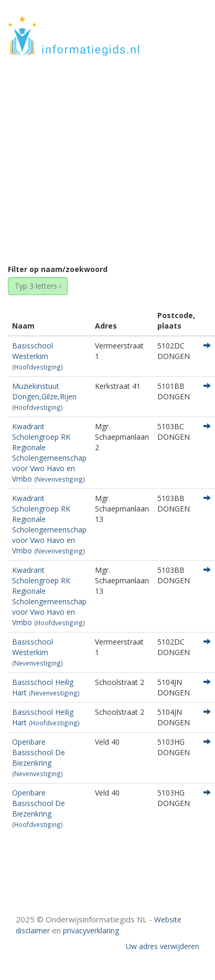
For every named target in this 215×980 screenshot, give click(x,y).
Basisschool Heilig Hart (46, 687)
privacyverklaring (91, 930)
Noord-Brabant (105, 169)
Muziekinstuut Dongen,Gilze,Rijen (44, 396)
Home (56, 169)
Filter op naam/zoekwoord (58, 269)
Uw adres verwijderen (163, 946)
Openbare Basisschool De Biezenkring (39, 757)
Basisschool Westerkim (37, 356)
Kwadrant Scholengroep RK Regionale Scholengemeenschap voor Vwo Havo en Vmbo (49, 453)
